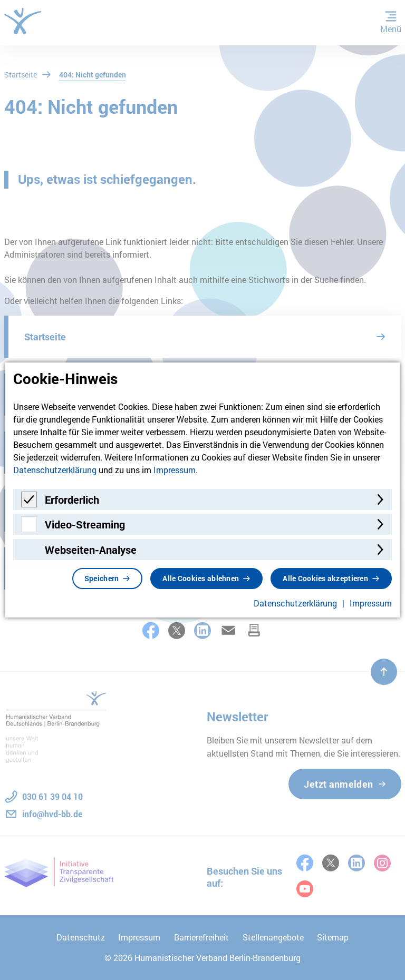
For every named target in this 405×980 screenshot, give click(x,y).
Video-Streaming (85, 524)
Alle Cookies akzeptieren (325, 578)
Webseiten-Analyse (91, 550)
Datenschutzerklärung (55, 470)
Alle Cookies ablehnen (201, 578)
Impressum (175, 470)
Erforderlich (72, 499)
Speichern (102, 578)
